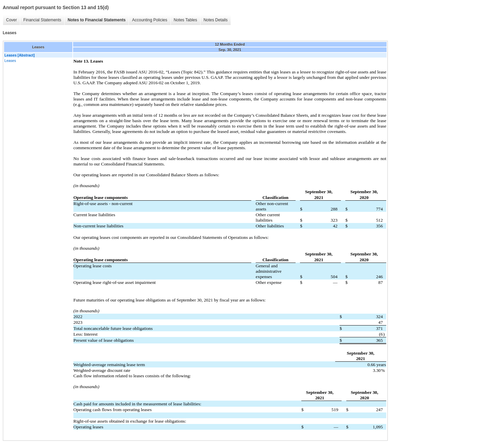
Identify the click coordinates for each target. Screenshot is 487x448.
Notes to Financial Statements (95, 20)
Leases (10, 61)
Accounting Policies (148, 20)
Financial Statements (41, 20)
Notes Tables (184, 20)
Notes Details (214, 20)
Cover (10, 20)
